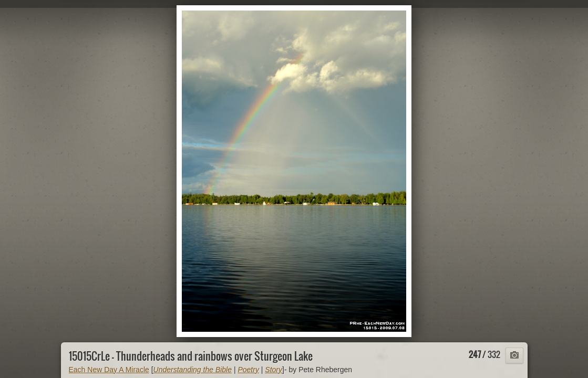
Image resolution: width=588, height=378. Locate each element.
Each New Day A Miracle (109, 370)
